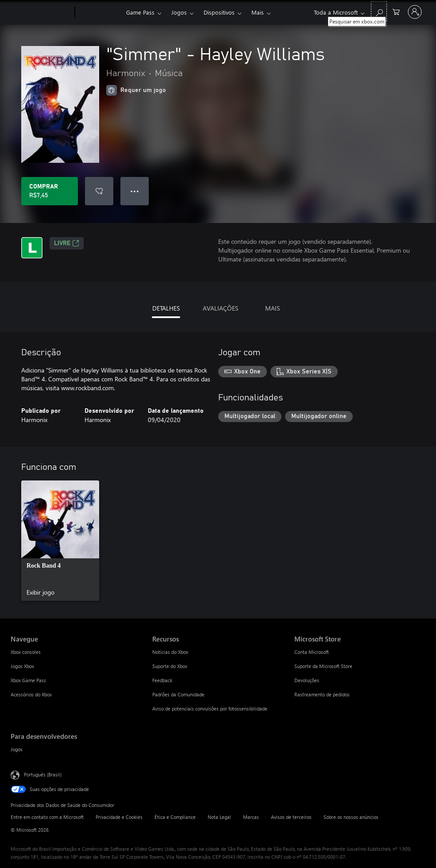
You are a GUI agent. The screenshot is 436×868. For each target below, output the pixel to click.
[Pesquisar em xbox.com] (379, 11)
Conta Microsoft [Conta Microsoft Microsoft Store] (312, 652)
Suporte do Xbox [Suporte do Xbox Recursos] (170, 666)
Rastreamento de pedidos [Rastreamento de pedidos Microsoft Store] (322, 694)
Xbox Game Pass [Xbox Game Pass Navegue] (28, 680)
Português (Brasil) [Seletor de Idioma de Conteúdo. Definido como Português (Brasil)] (43, 774)
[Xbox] (99, 12)
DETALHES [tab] (166, 308)
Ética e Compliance (175, 817)
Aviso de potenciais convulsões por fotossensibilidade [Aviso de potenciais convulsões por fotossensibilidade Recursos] (210, 709)
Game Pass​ (140, 12)
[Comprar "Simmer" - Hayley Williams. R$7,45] (50, 191)
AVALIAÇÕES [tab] (220, 308)
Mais (258, 12)
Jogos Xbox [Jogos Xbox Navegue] (22, 666)
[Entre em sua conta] (415, 12)
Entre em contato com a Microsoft (47, 817)
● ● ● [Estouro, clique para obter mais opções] (135, 191)
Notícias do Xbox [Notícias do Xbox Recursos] (170, 652)
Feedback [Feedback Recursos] (162, 680)
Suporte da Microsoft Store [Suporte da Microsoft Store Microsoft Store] (323, 666)
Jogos (179, 12)
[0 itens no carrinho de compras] (396, 11)
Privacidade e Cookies (119, 817)
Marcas (251, 817)
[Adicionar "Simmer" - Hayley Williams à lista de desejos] (99, 191)
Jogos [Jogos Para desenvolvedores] (17, 749)
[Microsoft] (41, 12)
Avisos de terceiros (291, 817)
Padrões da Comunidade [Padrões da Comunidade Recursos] (178, 694)
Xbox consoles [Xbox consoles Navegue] (26, 652)
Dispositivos (219, 12)
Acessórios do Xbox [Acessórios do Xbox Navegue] (31, 694)
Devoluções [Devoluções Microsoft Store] (307, 680)
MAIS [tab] (272, 308)
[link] (60, 541)
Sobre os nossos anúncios (351, 817)
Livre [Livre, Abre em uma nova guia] (67, 243)
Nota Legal (219, 817)
